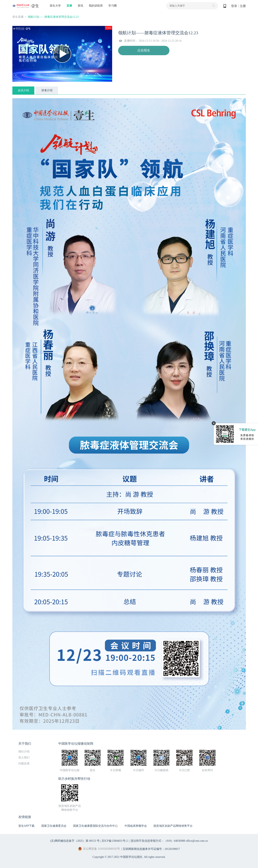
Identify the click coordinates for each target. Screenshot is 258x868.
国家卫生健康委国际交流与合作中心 (95, 826)
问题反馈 (24, 763)
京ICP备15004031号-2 (115, 841)
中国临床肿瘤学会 (136, 826)
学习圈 (113, 6)
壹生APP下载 (27, 826)
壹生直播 (18, 17)
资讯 (80, 6)
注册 (243, 6)
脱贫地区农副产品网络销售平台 (173, 826)
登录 (234, 6)
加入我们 (24, 758)
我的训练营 (96, 6)
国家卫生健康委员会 (54, 826)
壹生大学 (55, 6)
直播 (69, 6)
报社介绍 (24, 752)
